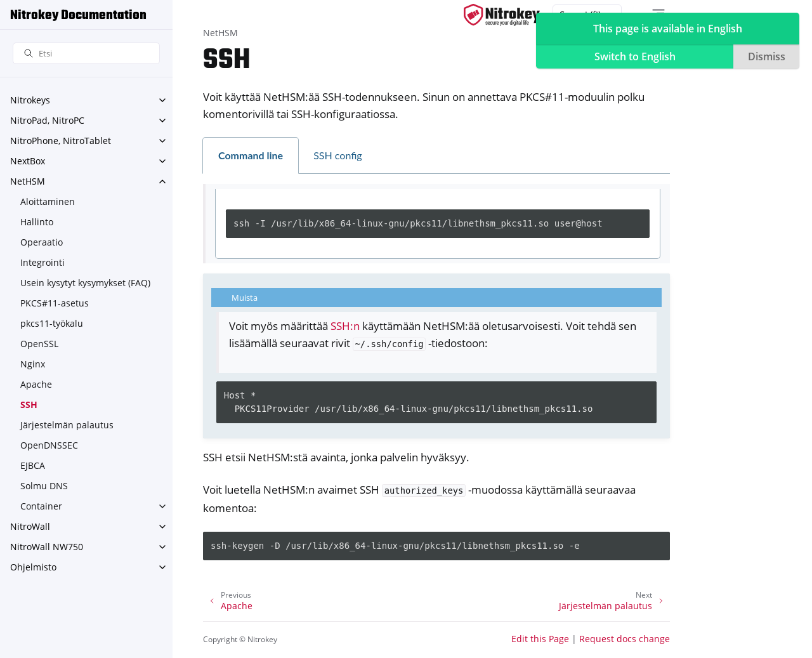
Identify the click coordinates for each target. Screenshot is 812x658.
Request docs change (625, 639)
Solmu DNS (44, 486)
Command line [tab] (251, 155)
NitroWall (30, 526)
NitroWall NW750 (47, 547)
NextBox (28, 161)
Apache (36, 384)
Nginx (33, 364)
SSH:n (345, 326)
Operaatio (42, 242)
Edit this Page (540, 639)
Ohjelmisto (33, 567)
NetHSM (28, 181)
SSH (29, 405)
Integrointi (43, 262)
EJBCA (33, 465)
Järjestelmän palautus (67, 425)
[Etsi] (86, 54)
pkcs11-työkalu (52, 323)
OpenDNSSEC (49, 445)
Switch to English (635, 56)
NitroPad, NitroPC (47, 120)
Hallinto (37, 222)
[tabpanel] (438, 224)
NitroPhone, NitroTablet (61, 141)
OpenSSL (39, 344)
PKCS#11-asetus (55, 303)
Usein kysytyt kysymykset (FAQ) (85, 283)
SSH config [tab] (338, 155)
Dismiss (767, 56)
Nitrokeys (30, 100)
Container (41, 506)
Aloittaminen (48, 201)
